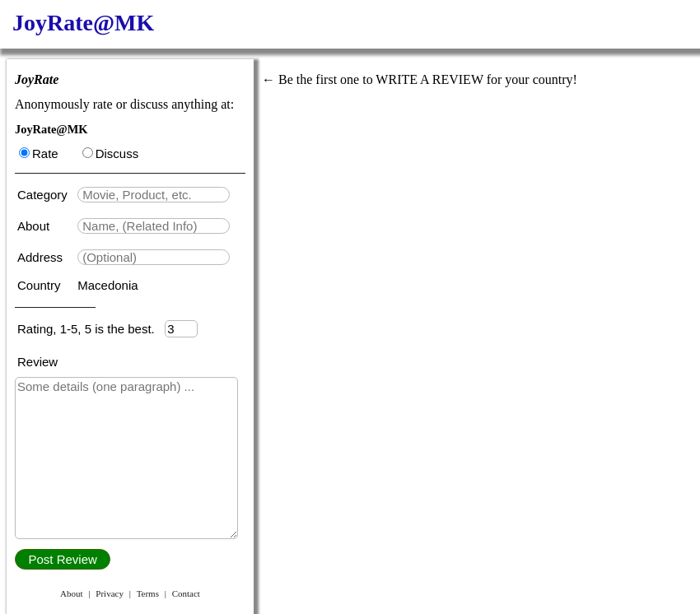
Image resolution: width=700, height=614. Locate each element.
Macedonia (107, 285)
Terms (148, 593)
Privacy (110, 593)
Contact (186, 593)
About (35, 226)
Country (41, 285)
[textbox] (154, 195)
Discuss (111, 153)
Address (42, 257)
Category (46, 195)
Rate (39, 153)
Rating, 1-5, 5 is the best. (91, 329)
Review (37, 362)
